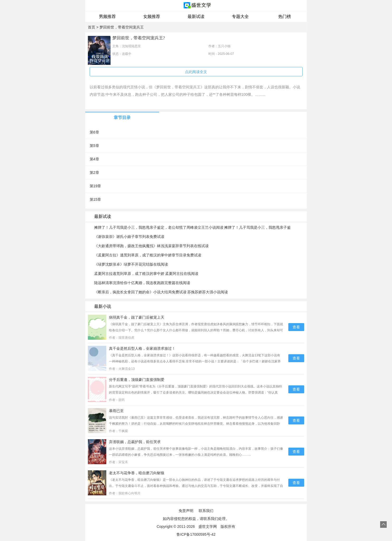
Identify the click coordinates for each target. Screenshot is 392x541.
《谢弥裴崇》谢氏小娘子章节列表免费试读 (129, 237)
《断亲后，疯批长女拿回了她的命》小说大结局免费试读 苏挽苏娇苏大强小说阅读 (161, 292)
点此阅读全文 (196, 72)
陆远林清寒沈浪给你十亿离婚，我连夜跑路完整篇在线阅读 (142, 283)
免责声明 (186, 511)
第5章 (94, 146)
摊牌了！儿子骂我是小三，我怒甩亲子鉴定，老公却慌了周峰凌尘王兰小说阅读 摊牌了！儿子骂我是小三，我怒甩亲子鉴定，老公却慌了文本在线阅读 (193, 228)
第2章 (94, 173)
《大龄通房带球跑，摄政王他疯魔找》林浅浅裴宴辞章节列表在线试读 (151, 246)
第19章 (95, 186)
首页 (92, 27)
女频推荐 (152, 16)
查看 (296, 327)
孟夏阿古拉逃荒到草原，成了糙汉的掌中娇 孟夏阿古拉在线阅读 (146, 274)
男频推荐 (107, 16)
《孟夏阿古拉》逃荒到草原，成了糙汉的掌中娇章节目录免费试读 (148, 255)
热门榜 (285, 16)
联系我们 (206, 511)
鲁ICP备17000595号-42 (196, 534)
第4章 (94, 159)
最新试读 (196, 16)
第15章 (95, 199)
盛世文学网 (208, 526)
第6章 (94, 132)
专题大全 (240, 16)
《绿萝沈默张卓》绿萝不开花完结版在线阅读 (131, 264)
